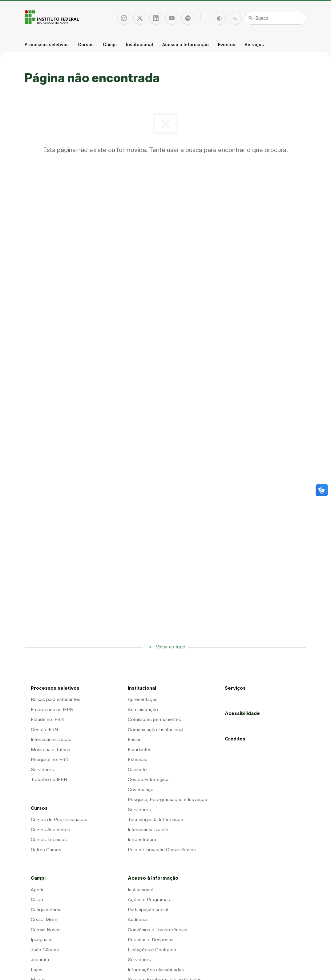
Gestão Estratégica (148, 779)
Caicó (37, 899)
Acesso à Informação (186, 44)
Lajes (37, 970)
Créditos (235, 739)
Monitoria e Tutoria (50, 750)
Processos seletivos (47, 44)
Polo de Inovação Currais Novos (162, 850)
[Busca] (276, 18)
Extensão (138, 759)
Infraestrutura (142, 839)
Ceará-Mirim (44, 920)
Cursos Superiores (50, 830)
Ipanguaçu (42, 940)
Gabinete (137, 770)
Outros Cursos (46, 850)
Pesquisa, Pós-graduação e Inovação (168, 799)
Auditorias (138, 920)
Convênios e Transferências (157, 930)
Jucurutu (40, 960)
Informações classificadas (156, 970)
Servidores (42, 770)
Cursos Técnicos (49, 839)
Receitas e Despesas (151, 940)
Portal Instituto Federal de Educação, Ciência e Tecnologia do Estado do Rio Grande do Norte (52, 17)
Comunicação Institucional (155, 730)
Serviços (254, 44)
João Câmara (45, 950)
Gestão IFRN (44, 730)
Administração (143, 710)
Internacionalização (51, 739)
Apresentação (143, 699)
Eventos (227, 44)
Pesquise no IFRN (50, 759)
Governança (141, 790)
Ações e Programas (149, 899)
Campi (110, 44)
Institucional (139, 44)
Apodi (37, 890)
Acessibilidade (242, 713)
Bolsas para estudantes (56, 699)
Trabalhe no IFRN (49, 779)
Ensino (135, 739)
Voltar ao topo (171, 647)
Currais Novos (46, 930)
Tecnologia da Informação (155, 819)
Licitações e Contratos (152, 950)
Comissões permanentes (154, 719)
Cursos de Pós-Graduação (59, 819)
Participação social (148, 910)
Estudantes (140, 750)
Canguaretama (46, 910)
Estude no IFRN (47, 719)
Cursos (86, 44)
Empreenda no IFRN (52, 710)
